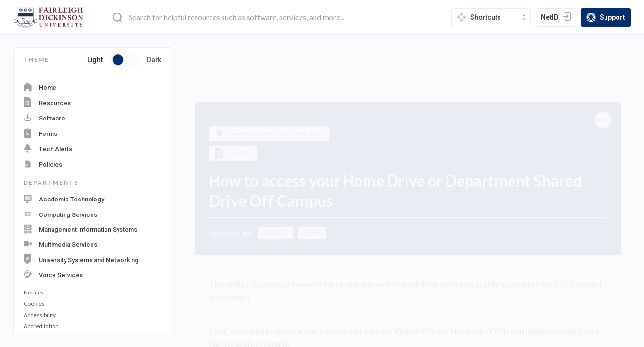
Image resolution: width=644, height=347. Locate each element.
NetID (558, 18)
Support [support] (608, 18)
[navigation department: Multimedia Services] (92, 243)
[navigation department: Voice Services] (92, 273)
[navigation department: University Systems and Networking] (92, 258)
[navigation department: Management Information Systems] (92, 228)
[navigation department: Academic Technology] (92, 199)
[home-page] (49, 18)
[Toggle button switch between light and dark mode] (125, 60)
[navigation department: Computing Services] (92, 214)
